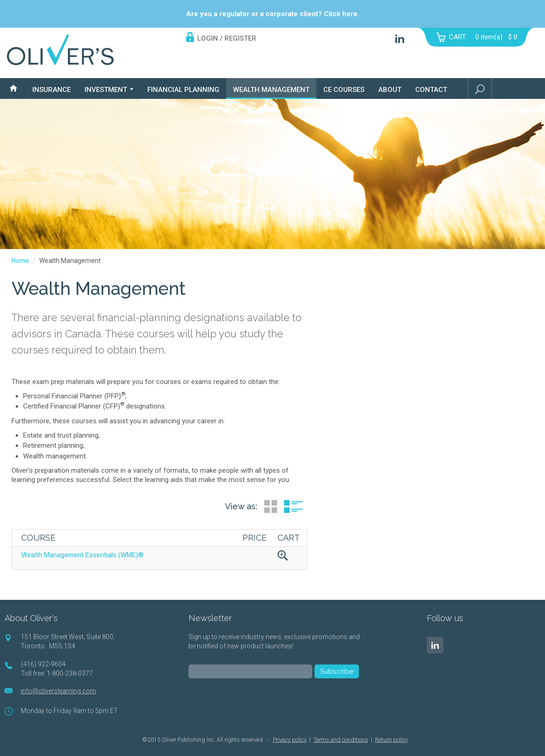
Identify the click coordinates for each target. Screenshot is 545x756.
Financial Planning (183, 90)
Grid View (271, 506)
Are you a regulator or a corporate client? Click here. (273, 14)
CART (457, 37)
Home (20, 261)
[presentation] (259, 706)
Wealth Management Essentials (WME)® (82, 555)
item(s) (496, 37)
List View (293, 506)
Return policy (391, 740)
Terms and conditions (341, 740)
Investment (109, 90)
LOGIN (208, 38)
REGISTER (240, 38)
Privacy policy (290, 740)
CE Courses (344, 90)
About (390, 90)
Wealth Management (271, 90)
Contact (431, 90)
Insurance (51, 90)
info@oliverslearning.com (58, 691)
